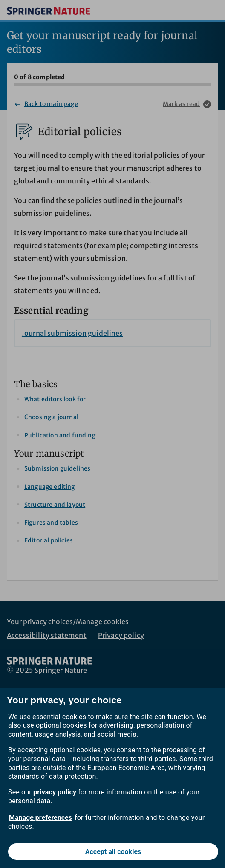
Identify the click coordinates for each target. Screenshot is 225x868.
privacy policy (55, 792)
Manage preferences (40, 818)
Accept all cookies (113, 852)
